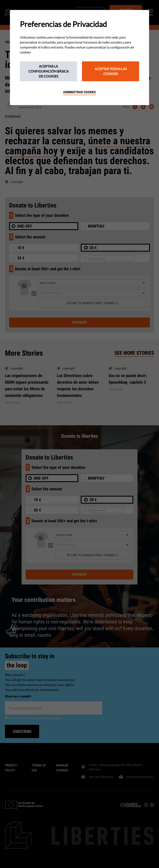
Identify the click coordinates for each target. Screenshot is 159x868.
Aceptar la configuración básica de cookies (49, 71)
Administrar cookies (79, 92)
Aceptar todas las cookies (111, 71)
